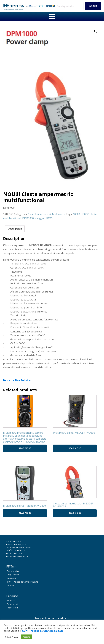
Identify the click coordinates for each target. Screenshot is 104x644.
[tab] (15, 229)
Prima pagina (13, 571)
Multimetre (59, 214)
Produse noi (12, 604)
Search (93, 6)
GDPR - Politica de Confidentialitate (23, 582)
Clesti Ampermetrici (39, 214)
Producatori (12, 608)
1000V (85, 214)
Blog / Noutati (13, 575)
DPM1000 (28, 218)
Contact (11, 586)
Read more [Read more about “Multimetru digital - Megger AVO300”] (25, 513)
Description (15, 229)
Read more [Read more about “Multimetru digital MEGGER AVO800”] (75, 448)
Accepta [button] (27, 637)
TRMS (49, 218)
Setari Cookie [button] (12, 637)
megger (40, 218)
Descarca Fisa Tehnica (17, 380)
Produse (11, 601)
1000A (77, 214)
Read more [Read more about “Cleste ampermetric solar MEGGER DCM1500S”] (75, 513)
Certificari (11, 578)
